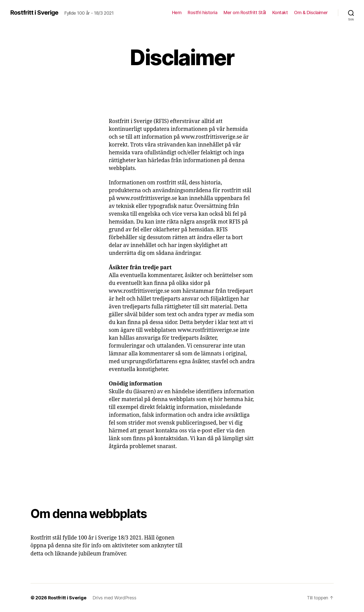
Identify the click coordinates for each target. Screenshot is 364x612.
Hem (177, 13)
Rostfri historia (202, 13)
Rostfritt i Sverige (34, 13)
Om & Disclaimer (311, 13)
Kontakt (280, 13)
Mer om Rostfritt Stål (245, 13)
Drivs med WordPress (114, 598)
